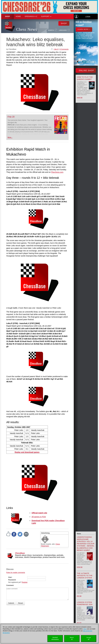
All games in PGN (39, 517)
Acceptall (89, 638)
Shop (7, 16)
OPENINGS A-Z (31, 16)
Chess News (27, 29)
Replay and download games (27, 452)
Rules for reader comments (16, 573)
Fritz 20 (11, 117)
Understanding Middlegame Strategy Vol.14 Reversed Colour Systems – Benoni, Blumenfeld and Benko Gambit (86, 544)
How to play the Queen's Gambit (85, 78)
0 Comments (64, 49)
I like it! (56, 49)
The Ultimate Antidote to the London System (85, 576)
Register (25, 582)
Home (18, 16)
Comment (10, 585)
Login (88, 17)
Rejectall (72, 638)
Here (85, 629)
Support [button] (46, 16)
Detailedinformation (55, 638)
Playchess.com (57, 172)
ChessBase (20, 553)
